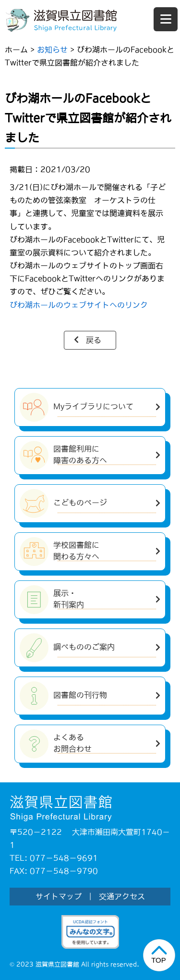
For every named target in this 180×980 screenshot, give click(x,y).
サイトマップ (59, 896)
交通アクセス (122, 896)
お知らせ (52, 50)
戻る (94, 340)
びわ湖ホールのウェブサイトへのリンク (79, 305)
